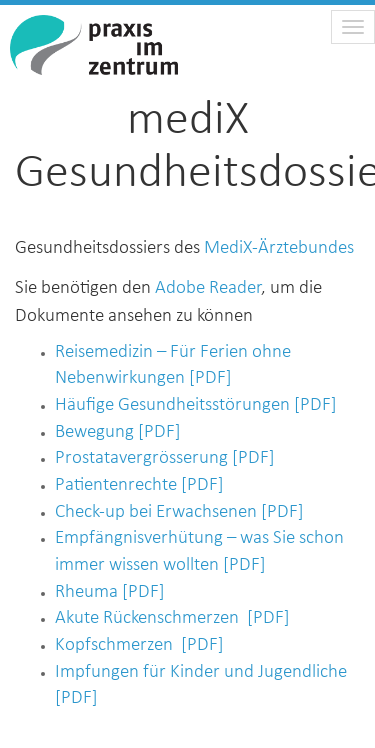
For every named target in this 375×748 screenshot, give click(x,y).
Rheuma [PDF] (110, 592)
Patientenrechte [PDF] (139, 485)
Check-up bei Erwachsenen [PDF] (179, 512)
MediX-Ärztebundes (279, 248)
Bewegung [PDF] (118, 432)
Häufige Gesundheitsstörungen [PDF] (196, 405)
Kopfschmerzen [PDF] (139, 645)
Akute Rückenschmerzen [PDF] (172, 618)
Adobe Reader (208, 288)
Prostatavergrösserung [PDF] (165, 458)
